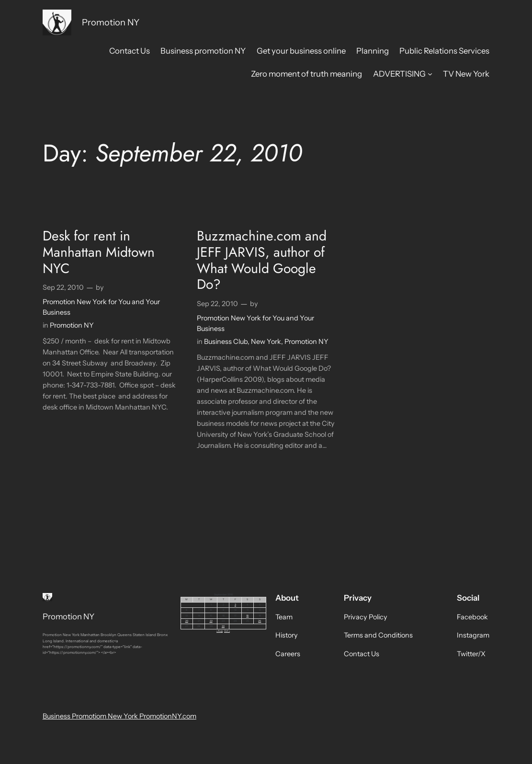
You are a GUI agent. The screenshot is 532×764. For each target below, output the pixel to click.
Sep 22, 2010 (63, 287)
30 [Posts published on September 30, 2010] (223, 626)
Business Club (226, 342)
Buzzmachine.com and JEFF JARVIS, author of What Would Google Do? (262, 261)
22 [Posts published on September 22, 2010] (211, 621)
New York (266, 342)
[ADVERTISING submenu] (430, 74)
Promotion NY (111, 22)
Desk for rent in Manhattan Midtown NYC (99, 252)
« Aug (220, 631)
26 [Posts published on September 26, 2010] (260, 621)
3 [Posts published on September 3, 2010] (235, 604)
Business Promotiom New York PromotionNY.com (119, 716)
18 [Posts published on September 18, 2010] (247, 616)
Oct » (227, 631)
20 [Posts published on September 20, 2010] (187, 621)
